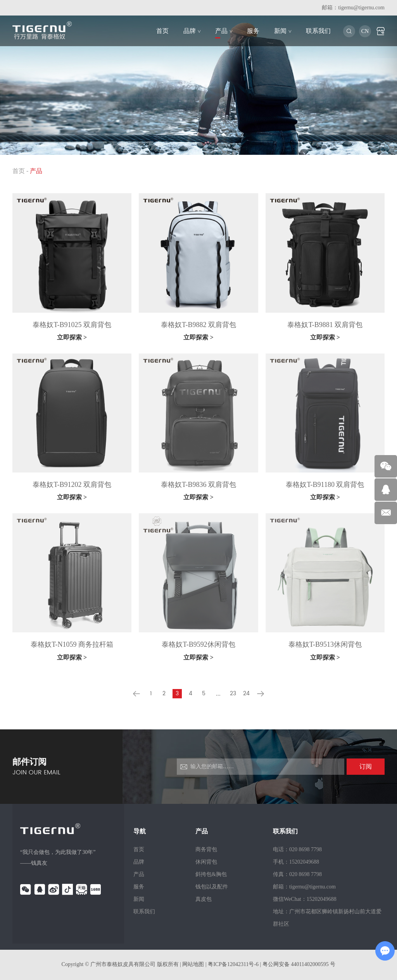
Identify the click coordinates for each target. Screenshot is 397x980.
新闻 (283, 31)
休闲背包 (206, 862)
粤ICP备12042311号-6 (234, 964)
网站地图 (193, 964)
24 (246, 693)
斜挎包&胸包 (211, 874)
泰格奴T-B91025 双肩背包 (72, 325)
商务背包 (206, 849)
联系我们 (318, 31)
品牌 (192, 31)
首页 (162, 31)
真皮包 (204, 899)
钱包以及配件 (212, 887)
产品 (224, 31)
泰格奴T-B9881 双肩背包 (325, 325)
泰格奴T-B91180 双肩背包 (325, 485)
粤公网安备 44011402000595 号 (299, 964)
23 (233, 693)
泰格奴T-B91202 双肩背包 (72, 485)
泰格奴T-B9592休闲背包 (198, 644)
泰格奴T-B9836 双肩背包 (198, 485)
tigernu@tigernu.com (361, 8)
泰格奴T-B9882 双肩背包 (198, 325)
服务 (253, 31)
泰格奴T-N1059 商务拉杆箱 (72, 644)
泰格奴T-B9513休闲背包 (325, 644)
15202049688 (322, 899)
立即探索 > (72, 337)
